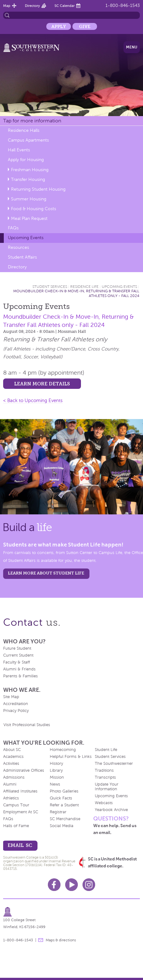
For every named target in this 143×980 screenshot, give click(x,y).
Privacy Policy (16, 711)
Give (85, 26)
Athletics (11, 798)
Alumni (10, 784)
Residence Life (84, 287)
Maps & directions (61, 940)
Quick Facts (61, 798)
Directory (32, 6)
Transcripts (105, 777)
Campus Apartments (28, 140)
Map (7, 6)
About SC (12, 750)
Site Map (11, 697)
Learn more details (42, 384)
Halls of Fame (16, 826)
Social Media (62, 826)
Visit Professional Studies (27, 725)
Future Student (17, 648)
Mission (57, 777)
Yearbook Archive (111, 810)
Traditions (104, 770)
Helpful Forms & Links (71, 757)
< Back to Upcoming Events (33, 400)
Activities (11, 764)
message (41, 940)
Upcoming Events (26, 238)
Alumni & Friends (19, 669)
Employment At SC (21, 812)
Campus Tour (16, 805)
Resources (18, 247)
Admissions (14, 777)
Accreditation (16, 704)
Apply (59, 26)
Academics (13, 757)
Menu (132, 47)
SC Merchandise (65, 819)
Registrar (58, 812)
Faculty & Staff (17, 662)
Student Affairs (22, 257)
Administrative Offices (24, 770)
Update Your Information (107, 787)
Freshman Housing (30, 170)
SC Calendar (65, 6)
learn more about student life (46, 573)
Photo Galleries (64, 791)
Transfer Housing (28, 179)
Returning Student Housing (38, 189)
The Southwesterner (114, 764)
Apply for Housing (26, 160)
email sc (20, 845)
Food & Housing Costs (34, 209)
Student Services (50, 287)
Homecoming (63, 750)
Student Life (106, 750)
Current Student (18, 655)
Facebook (54, 885)
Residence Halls (24, 130)
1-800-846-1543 (123, 6)
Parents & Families (20, 676)
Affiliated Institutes (20, 791)
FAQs (13, 228)
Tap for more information (32, 121)
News (55, 784)
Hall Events (19, 150)
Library (56, 770)
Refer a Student (64, 805)
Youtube (71, 885)
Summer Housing (29, 199)
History (56, 764)
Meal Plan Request (29, 218)
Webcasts (104, 803)
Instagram (89, 885)
